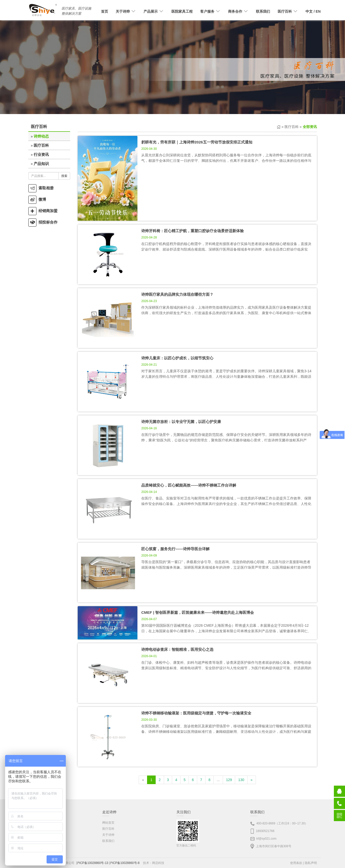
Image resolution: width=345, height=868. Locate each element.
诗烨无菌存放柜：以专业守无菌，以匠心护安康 (181, 422)
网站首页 (108, 823)
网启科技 (158, 863)
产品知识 (41, 164)
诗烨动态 (41, 136)
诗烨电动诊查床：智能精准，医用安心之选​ (177, 649)
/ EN (313, 11)
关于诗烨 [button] (126, 11)
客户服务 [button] (210, 11)
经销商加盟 (43, 211)
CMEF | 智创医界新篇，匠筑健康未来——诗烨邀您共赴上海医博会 (198, 612)
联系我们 (263, 11)
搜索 (64, 176)
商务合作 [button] (238, 11)
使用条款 (296, 863)
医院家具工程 (182, 11)
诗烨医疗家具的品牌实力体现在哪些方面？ (177, 294)
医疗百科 (41, 145)
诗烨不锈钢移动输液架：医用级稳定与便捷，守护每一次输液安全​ (196, 713)
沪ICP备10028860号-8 (124, 863)
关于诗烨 (108, 835)
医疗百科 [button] (288, 11)
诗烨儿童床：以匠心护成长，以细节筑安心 (177, 358)
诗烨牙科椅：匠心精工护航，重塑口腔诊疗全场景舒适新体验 (192, 231)
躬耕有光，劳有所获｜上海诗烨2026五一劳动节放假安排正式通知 (197, 142)
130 (241, 780)
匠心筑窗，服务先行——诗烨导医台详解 (175, 549)
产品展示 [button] (154, 11)
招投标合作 (43, 222)
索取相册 (41, 188)
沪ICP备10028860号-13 (92, 863)
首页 (105, 11)
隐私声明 (311, 863)
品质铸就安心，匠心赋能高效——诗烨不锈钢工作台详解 (189, 485)
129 (229, 780)
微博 (37, 199)
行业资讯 (41, 154)
